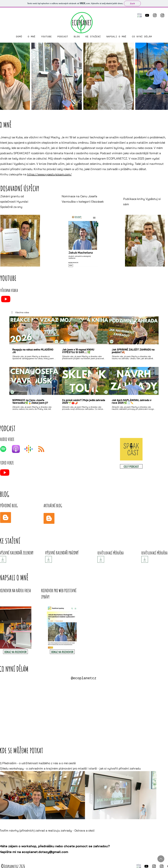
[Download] (49, 559)
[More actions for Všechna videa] (20, 312)
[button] (20, 312)
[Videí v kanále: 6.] (84, 363)
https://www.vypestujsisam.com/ (49, 174)
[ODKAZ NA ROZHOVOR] (15, 652)
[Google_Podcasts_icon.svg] (29, 449)
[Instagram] (155, 15)
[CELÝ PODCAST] (131, 466)
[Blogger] (6, 518)
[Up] (161, 859)
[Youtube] (6, 299)
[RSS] (41, 449)
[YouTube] (147, 15)
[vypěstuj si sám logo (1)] (139, 15)
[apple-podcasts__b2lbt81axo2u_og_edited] (16, 449)
